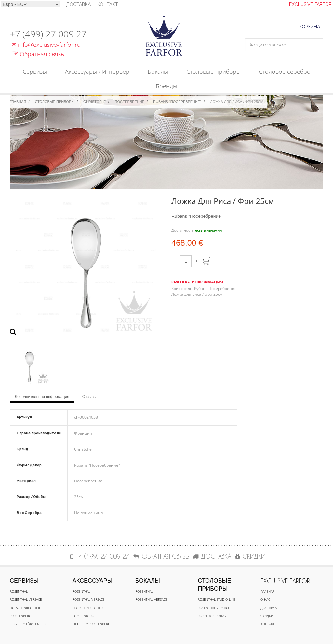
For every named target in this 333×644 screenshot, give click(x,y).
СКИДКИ (250, 556)
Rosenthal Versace (26, 599)
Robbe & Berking (212, 616)
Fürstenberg (20, 616)
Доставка (269, 608)
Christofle (94, 102)
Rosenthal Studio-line (217, 599)
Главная (18, 102)
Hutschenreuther (25, 608)
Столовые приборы (55, 102)
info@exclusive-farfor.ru (45, 45)
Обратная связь (38, 54)
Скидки (267, 616)
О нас (265, 599)
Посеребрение (130, 102)
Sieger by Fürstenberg (29, 624)
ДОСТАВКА (212, 556)
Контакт (108, 4)
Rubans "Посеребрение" (177, 102)
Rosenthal (19, 591)
